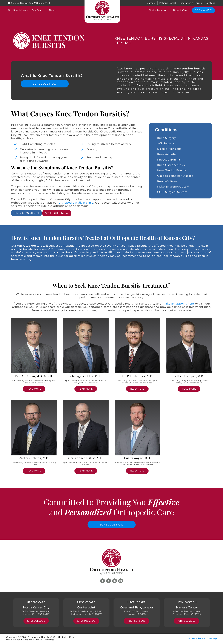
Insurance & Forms (191, 3)
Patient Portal (168, 3)
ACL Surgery (166, 143)
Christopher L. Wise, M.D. (86, 458)
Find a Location (160, 10)
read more (34, 389)
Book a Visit (203, 10)
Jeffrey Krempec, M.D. (189, 376)
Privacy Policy (197, 639)
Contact (210, 3)
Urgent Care (182, 10)
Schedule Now (45, 84)
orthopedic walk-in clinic (76, 203)
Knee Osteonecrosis (171, 165)
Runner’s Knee (167, 181)
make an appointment (178, 303)
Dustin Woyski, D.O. (137, 458)
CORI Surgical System (172, 192)
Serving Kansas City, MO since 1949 (29, 3)
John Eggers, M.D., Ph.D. (86, 376)
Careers (151, 3)
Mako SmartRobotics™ (173, 187)
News (52, 10)
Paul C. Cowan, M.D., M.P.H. (34, 376)
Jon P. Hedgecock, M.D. (137, 376)
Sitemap (212, 639)
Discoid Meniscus (169, 149)
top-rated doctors (30, 246)
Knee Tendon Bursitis (172, 170)
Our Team (39, 10)
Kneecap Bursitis (169, 160)
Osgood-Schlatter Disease (175, 176)
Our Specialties (18, 10)
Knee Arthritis (167, 154)
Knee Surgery (167, 138)
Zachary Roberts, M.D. (34, 458)
